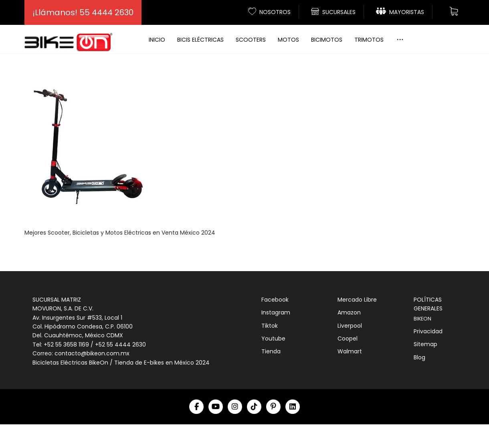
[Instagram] (235, 430)
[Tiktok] (254, 430)
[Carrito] (454, 11)
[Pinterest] (273, 430)
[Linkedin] (293, 430)
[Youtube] (216, 430)
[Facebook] (196, 430)
